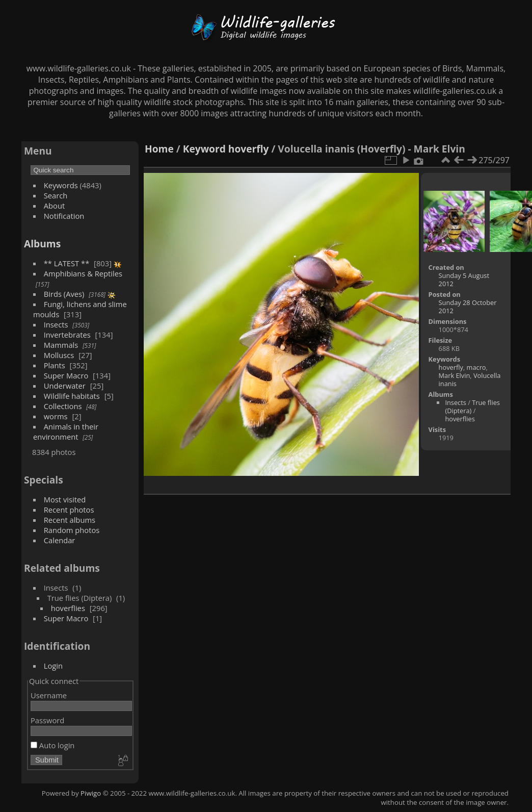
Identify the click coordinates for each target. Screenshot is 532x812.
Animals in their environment (66, 432)
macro (476, 367)
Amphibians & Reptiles (83, 273)
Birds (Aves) (64, 294)
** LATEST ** (67, 263)
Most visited (65, 499)
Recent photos (69, 510)
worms (56, 416)
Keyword (204, 149)
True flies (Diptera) (472, 407)
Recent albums (70, 520)
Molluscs (59, 355)
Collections (63, 406)
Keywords (61, 185)
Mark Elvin (455, 375)
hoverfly (249, 149)
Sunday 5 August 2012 (464, 280)
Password (47, 720)
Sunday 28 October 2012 (468, 307)
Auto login (52, 745)
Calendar (60, 540)
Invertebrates (67, 335)
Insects (56, 324)
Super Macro (66, 375)
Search (56, 195)
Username (49, 695)
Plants (55, 365)
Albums (42, 244)
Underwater (65, 386)
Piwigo (91, 793)
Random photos (72, 530)
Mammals (61, 345)
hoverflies (68, 608)
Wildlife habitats (72, 396)
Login (53, 666)
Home (159, 149)
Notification (64, 216)
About (54, 206)
